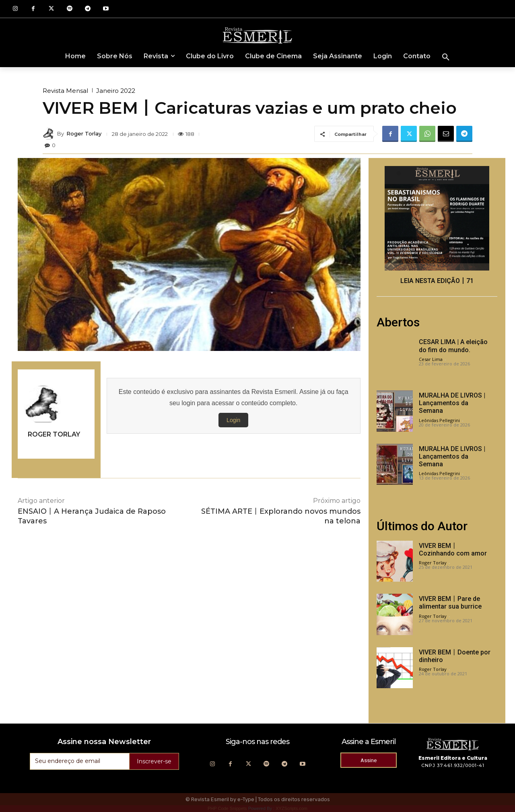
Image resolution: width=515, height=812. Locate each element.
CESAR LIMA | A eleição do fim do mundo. (453, 346)
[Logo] (257, 35)
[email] (79, 761)
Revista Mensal (65, 91)
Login (233, 420)
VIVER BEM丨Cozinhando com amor (453, 550)
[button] (446, 57)
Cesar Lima (431, 359)
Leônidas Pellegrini (439, 420)
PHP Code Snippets (227, 808)
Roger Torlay (84, 134)
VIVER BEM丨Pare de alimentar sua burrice (450, 603)
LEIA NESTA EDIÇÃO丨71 (437, 281)
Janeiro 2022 (116, 91)
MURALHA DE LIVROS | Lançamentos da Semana (452, 403)
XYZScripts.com (291, 808)
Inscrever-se (154, 761)
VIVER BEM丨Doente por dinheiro (455, 656)
